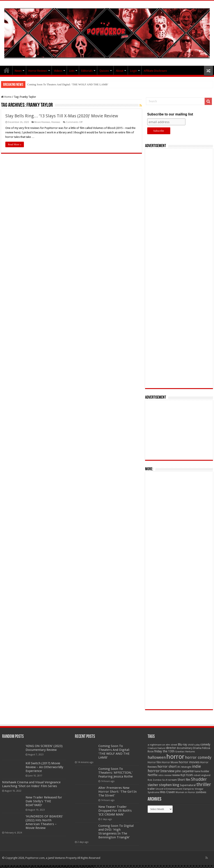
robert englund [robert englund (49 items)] (202, 775)
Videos (58, 71)
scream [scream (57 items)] (173, 780)
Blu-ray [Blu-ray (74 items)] (182, 744)
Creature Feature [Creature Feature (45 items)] (156, 748)
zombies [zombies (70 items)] (201, 792)
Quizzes (104, 71)
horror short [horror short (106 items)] (167, 767)
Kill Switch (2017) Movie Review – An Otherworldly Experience (44, 767)
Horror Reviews (38, 71)
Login (134, 71)
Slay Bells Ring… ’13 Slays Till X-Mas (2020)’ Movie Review (62, 116)
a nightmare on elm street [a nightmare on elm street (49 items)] (162, 745)
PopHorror (7, 70)
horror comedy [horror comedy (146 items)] (198, 757)
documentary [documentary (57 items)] (185, 748)
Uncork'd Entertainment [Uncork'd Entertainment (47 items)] (169, 789)
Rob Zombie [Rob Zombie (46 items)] (155, 780)
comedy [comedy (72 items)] (205, 744)
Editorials (87, 71)
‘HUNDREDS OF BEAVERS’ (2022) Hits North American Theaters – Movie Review (44, 822)
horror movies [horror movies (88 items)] (189, 762)
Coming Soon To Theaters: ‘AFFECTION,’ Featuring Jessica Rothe (116, 773)
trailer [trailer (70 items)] (151, 789)
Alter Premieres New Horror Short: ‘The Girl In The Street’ (117, 792)
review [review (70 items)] (176, 775)
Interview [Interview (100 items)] (167, 771)
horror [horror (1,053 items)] (175, 757)
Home (6, 97)
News (18, 71)
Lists (72, 71)
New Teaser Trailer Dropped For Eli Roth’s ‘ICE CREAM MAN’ (115, 811)
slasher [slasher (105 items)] (153, 785)
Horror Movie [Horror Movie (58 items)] (170, 762)
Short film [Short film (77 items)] (184, 780)
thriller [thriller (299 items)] (204, 784)
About (120, 71)
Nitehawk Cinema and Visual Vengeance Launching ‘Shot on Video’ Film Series (31, 784)
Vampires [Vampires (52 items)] (189, 789)
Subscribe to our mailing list (170, 114)
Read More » (15, 144)
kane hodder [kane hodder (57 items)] (202, 771)
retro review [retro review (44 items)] (165, 775)
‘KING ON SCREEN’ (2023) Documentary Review (44, 748)
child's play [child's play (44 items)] (194, 745)
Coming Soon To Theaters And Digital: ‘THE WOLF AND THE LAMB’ (68, 84)
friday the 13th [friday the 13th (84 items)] (164, 751)
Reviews (56, 122)
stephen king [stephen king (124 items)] (169, 785)
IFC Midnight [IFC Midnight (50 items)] (184, 767)
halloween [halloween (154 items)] (157, 757)
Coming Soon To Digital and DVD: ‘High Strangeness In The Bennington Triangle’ (116, 832)
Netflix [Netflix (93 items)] (153, 775)
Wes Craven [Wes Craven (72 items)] (167, 792)
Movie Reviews (42, 122)
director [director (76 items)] (171, 748)
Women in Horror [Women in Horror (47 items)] (185, 792)
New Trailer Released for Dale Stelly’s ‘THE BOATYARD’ (44, 801)
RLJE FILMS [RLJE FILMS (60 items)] (187, 775)
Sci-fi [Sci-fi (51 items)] (165, 780)
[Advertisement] (179, 268)
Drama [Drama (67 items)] (197, 748)
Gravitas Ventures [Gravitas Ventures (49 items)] (185, 751)
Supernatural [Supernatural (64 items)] (188, 785)
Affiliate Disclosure (155, 71)
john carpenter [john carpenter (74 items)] (185, 771)
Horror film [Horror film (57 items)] (154, 762)
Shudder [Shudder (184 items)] (199, 779)
